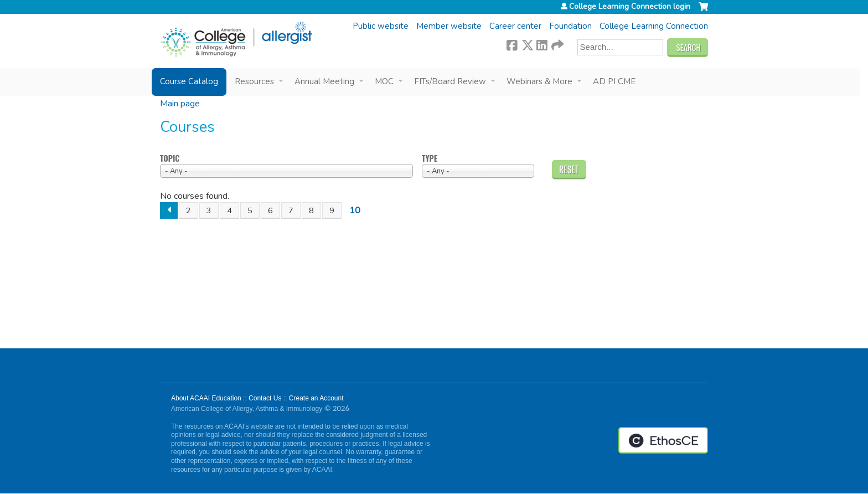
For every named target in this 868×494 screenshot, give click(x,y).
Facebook (512, 44)
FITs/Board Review (450, 81)
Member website (449, 26)
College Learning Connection (654, 26)
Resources (254, 81)
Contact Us (265, 398)
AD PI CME (614, 81)
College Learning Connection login (630, 7)
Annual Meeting (324, 81)
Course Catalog (189, 81)
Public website (381, 26)
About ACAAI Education (206, 398)
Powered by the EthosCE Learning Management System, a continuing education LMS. (663, 440)
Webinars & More (539, 81)
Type (430, 159)
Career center (515, 26)
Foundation (570, 26)
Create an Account (316, 398)
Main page (180, 104)
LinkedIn (542, 44)
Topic (170, 159)
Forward (557, 44)
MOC (384, 81)
